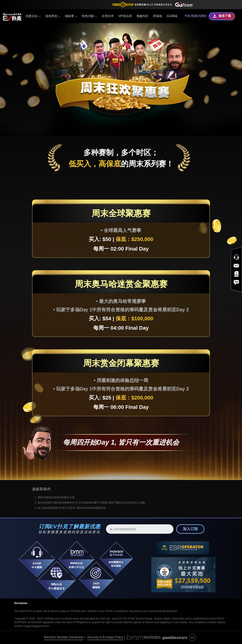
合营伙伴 (108, 16)
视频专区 (142, 16)
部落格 (157, 16)
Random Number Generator (64, 637)
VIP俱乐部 (125, 16)
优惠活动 (33, 16)
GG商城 (172, 16)
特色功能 (89, 16)
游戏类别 (53, 16)
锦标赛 (71, 16)
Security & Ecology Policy (105, 637)
